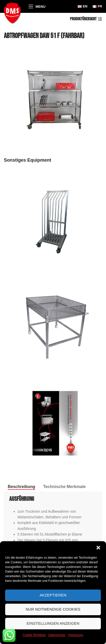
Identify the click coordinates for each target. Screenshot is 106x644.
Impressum (76, 635)
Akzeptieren (53, 595)
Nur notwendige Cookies (53, 609)
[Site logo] (14, 13)
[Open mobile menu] (37, 6)
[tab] (21, 487)
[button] (98, 548)
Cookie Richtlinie (34, 635)
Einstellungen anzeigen (53, 623)
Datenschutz (57, 635)
